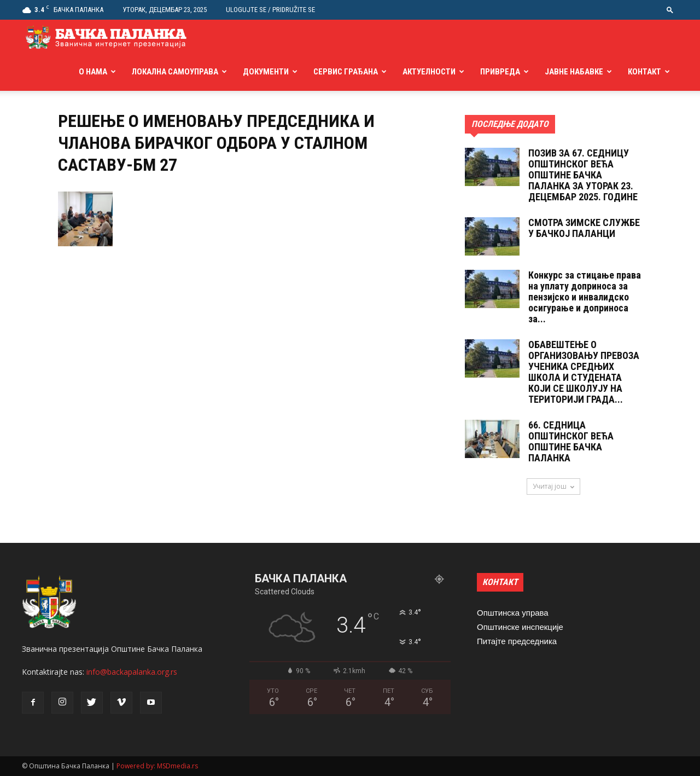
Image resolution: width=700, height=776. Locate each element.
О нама (93, 72)
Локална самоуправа (175, 72)
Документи (266, 72)
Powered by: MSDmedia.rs (157, 766)
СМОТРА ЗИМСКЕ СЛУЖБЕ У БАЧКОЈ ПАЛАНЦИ (584, 228)
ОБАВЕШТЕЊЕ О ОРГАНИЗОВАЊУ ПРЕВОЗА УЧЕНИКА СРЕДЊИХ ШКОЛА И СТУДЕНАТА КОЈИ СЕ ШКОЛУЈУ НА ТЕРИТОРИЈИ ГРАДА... (584, 372)
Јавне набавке (574, 72)
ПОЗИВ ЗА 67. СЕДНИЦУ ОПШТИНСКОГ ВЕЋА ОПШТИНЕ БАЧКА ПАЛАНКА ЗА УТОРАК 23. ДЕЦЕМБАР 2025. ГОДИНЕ (583, 175)
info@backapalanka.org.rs (132, 672)
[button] (670, 10)
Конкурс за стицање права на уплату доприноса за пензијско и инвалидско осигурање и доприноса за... (585, 297)
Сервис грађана (346, 72)
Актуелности (429, 72)
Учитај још (553, 486)
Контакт (644, 72)
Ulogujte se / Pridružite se (270, 10)
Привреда (500, 72)
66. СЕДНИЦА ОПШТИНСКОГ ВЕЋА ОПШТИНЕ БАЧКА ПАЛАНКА (571, 441)
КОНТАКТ (500, 582)
